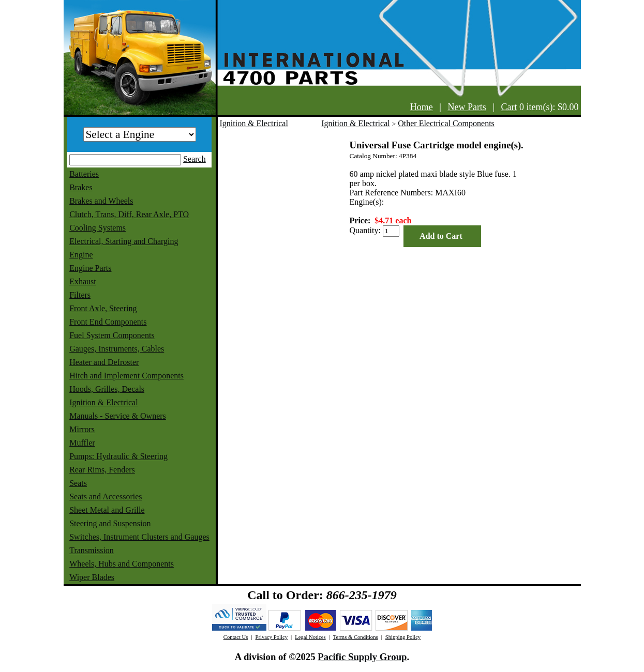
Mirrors (82, 429)
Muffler (82, 443)
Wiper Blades (92, 577)
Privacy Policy (272, 637)
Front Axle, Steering (103, 308)
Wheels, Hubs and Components (122, 564)
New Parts (467, 107)
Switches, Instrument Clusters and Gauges (139, 537)
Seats (78, 483)
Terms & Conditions (356, 637)
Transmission (92, 550)
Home (422, 107)
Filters (80, 295)
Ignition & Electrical (103, 402)
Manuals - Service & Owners (118, 416)
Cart (509, 107)
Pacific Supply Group (362, 657)
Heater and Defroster (104, 362)
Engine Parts (90, 268)
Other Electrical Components (446, 123)
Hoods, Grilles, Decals (107, 389)
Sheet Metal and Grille (107, 510)
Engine (81, 255)
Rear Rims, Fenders (102, 470)
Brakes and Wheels (101, 201)
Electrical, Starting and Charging (124, 241)
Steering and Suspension (110, 523)
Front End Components (108, 322)
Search (194, 159)
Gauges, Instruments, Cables (117, 349)
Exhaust (83, 281)
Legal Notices (310, 637)
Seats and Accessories (106, 497)
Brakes (81, 187)
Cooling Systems (98, 228)
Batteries (84, 174)
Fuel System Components (112, 335)
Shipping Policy (403, 637)
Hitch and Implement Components (126, 376)
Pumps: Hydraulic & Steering (118, 456)
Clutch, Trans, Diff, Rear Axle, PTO (129, 214)
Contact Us (236, 637)
